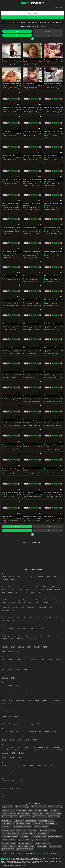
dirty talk (32, 65)
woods (18, 789)
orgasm (13, 137)
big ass (47, 137)
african (4, 577)
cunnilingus (53, 376)
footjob (12, 639)
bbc (9, 111)
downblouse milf (8, 810)
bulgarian (33, 592)
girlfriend (5, 426)
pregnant (47, 732)
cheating (14, 111)
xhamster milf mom (9, 814)
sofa (17, 750)
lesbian (19, 693)
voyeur (35, 330)
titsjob (39, 765)
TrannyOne (61, 398)
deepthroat (12, 618)
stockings (5, 752)
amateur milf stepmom (27, 847)
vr (27, 781)
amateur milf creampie (9, 837)
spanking (45, 750)
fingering (32, 209)
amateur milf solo (42, 840)
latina (39, 305)
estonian (26, 628)
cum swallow (48, 65)
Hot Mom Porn (33, 23)
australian (5, 579)
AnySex (61, 302)
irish (26, 670)
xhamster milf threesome (53, 814)
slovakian (49, 747)
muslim (10, 703)
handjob (53, 87)
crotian (15, 608)
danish (4, 618)
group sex (48, 233)
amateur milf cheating (26, 840)
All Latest (11, 23)
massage (5, 474)
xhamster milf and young (47, 830)
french (57, 137)
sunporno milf (38, 823)
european (60, 376)
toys (46, 765)
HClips (40, 182)
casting (18, 600)
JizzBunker (40, 110)
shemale (26, 747)
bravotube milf (43, 833)
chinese (47, 600)
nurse (16, 716)
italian (35, 305)
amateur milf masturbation (11, 833)
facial (54, 65)
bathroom (11, 520)
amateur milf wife (55, 847)
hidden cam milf (52, 823)
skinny (34, 185)
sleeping (40, 747)
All (17, 35)
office (18, 450)
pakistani (5, 732)
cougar (56, 159)
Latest (48, 31)
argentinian (40, 577)
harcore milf (55, 810)
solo (38, 474)
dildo (25, 426)
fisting (10, 257)
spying (52, 750)
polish (24, 732)
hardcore (5, 354)
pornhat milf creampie (25, 810)
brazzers (58, 590)
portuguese (32, 732)
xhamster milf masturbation (22, 827)
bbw (34, 232)
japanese (5, 677)
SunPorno (19, 470)
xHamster (19, 61)
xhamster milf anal (24, 823)
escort (18, 628)
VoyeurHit (40, 374)
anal (36, 87)
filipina (35, 636)
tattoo (4, 765)
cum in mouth (54, 63)
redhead (26, 522)
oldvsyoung (31, 450)
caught (25, 600)
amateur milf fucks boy (43, 843)
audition (55, 577)
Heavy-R (19, 326)
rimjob (19, 739)
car (11, 600)
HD (48, 35)
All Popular (21, 23)
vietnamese (5, 781)
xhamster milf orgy (22, 807)
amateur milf (8, 807)
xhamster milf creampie (25, 850)
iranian (19, 670)
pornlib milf (18, 820)
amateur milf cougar (41, 827)
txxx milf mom (31, 820)
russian (10, 233)
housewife (16, 209)
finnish (50, 636)
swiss (20, 757)
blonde (9, 89)
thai (23, 765)
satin (3, 747)
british (57, 256)
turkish (52, 765)
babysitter (11, 587)
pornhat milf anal (8, 830)
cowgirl (52, 257)
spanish (37, 750)
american (11, 63)
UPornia (40, 446)
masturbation (13, 65)
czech (13, 610)
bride (3, 592)
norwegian (5, 711)
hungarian (5, 662)
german (57, 111)
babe (15, 63)
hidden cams (16, 328)
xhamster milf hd (24, 814)
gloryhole (37, 646)
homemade (6, 65)
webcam (5, 789)
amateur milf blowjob (46, 820)
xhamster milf (25, 817)
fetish (36, 111)
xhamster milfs (54, 817)
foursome (20, 639)
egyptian (11, 628)
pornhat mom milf (41, 810)
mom (61, 89)
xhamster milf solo (29, 833)
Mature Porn (44, 23)
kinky (4, 685)
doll (55, 618)
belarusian (46, 587)
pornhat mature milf (9, 843)
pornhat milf (6, 820)
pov (30, 185)
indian (4, 670)
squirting (60, 750)
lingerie (47, 354)
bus (40, 592)
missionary (57, 701)
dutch (31, 257)
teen (18, 765)
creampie (15, 89)
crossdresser (6, 608)
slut (3, 750)
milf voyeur (6, 827)
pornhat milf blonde (56, 837)
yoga (3, 796)
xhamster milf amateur (9, 817)
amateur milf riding (55, 807)
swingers (13, 757)
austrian (13, 579)
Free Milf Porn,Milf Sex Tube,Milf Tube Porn (33, 3)
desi (20, 618)
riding (12, 739)
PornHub (19, 230)
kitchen (10, 685)
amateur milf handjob (39, 807)
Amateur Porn (56, 23)
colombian (12, 602)
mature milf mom (8, 850)
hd (19, 63)
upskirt (12, 773)
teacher (11, 765)
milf (58, 89)
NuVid (41, 470)
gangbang (58, 232)
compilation (11, 135)
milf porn (33, 830)
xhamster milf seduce (39, 837)
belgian (54, 587)
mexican (36, 701)
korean (18, 685)
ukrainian (5, 773)
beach (38, 587)
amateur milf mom (39, 817)
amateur (5, 63)
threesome (31, 765)
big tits (5, 89)
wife (38, 113)
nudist (4, 716)
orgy (32, 724)
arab (33, 577)
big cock (56, 135)
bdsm (31, 400)
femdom (54, 378)
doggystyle (53, 185)
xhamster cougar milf (9, 847)
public (31, 330)
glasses (29, 646)
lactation (5, 693)
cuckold (57, 328)
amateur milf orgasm (25, 843)
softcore (23, 750)
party (12, 732)
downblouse (6, 621)
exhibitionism (43, 628)
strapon (13, 752)
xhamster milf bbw (9, 840)
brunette (31, 183)
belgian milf (42, 847)
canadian (53, 448)
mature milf (38, 814)
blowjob (37, 63)
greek (4, 651)
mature (54, 89)
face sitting (48, 378)
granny (35, 426)
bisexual (27, 590)
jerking (13, 677)
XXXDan (40, 254)
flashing (31, 328)
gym (19, 651)
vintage (31, 522)
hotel (10, 400)
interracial (14, 113)
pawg (18, 732)
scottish (10, 747)
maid (3, 701)
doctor (40, 618)
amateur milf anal (8, 823)
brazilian (50, 590)
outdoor (34, 113)
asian (48, 577)
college (4, 602)
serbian (18, 747)
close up (26, 65)
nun (10, 716)
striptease (21, 752)
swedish (4, 757)
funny (35, 639)
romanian (27, 739)
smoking (10, 750)
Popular (17, 31)
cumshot (52, 608)
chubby (34, 256)
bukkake (25, 592)
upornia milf (21, 830)
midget (44, 701)
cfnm (32, 600)
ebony (4, 628)
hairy (58, 65)
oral (19, 724)
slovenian (57, 747)
